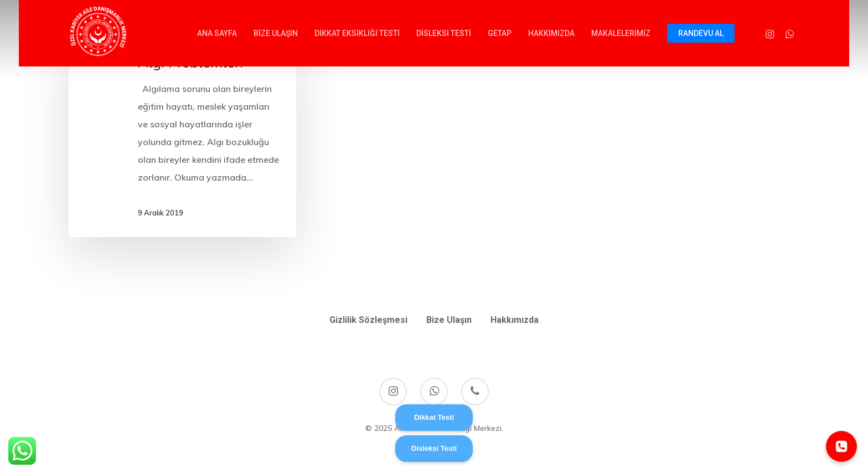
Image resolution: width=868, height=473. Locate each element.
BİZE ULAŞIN (276, 33)
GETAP (500, 33)
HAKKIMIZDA (551, 33)
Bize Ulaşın (449, 320)
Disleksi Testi (434, 448)
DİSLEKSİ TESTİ (444, 33)
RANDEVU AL (701, 33)
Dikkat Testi (434, 417)
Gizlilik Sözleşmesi (368, 320)
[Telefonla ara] (841, 446)
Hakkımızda (515, 320)
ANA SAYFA (217, 33)
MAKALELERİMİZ (621, 33)
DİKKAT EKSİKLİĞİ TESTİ (357, 33)
